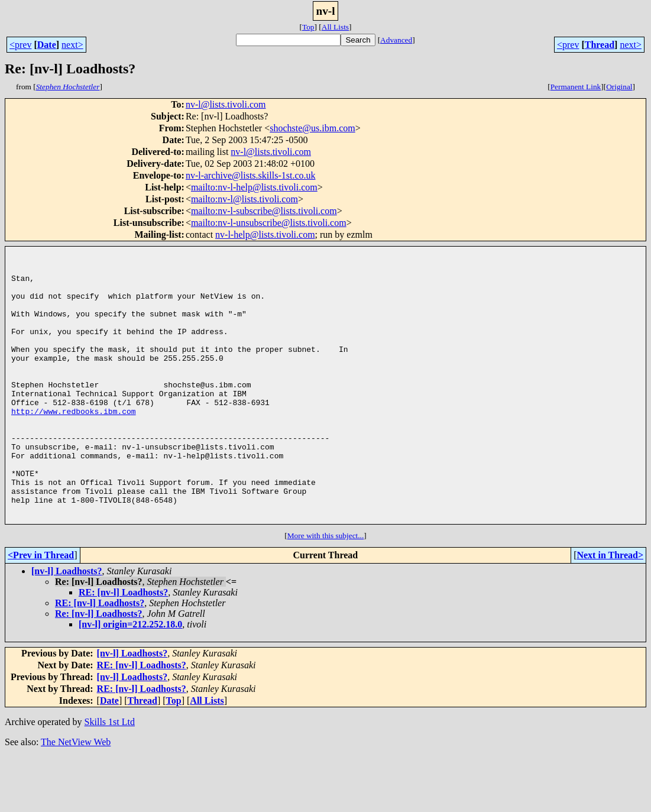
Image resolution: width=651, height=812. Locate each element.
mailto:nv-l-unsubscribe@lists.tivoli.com (269, 223)
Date (47, 45)
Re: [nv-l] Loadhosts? (99, 669)
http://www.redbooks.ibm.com (74, 445)
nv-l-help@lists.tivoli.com (265, 234)
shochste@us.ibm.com (312, 128)
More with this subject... (326, 591)
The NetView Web (76, 797)
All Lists (335, 27)
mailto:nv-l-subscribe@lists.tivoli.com (264, 211)
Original (619, 87)
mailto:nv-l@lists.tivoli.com (244, 199)
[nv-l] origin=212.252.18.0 (130, 679)
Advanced (396, 40)
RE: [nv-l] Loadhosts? (123, 647)
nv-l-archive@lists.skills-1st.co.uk (251, 175)
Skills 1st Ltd (110, 777)
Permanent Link (576, 87)
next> (72, 45)
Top (308, 27)
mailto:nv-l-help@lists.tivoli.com (254, 187)
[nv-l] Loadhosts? (67, 626)
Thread (600, 45)
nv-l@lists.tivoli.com (226, 104)
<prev (20, 45)
